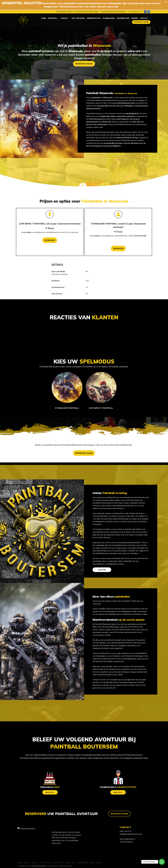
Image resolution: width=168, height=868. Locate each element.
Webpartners (53, 866)
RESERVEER (50, 240)
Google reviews (84, 58)
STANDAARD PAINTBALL (67, 408)
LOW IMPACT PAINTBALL (101, 408)
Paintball (54, 18)
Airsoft (65, 18)
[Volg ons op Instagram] (149, 12)
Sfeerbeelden (123, 18)
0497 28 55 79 (126, 831)
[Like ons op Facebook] (145, 12)
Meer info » (50, 792)
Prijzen (135, 18)
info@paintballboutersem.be (131, 834)
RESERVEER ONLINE (84, 64)
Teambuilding (108, 18)
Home (44, 18)
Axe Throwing (78, 18)
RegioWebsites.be (66, 866)
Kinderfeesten (93, 18)
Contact (145, 18)
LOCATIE (102, 570)
